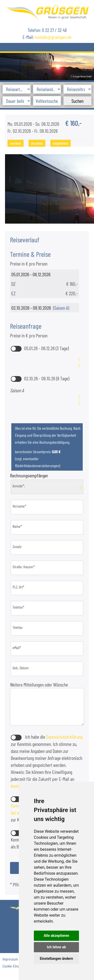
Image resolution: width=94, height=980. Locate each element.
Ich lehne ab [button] (56, 947)
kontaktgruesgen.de (53, 37)
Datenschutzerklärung (64, 737)
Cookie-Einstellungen (17, 966)
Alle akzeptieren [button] (56, 936)
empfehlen (61, 143)
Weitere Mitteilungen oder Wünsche (39, 685)
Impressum (10, 959)
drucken (37, 143)
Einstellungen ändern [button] (57, 959)
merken (16, 143)
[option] (47, 66)
